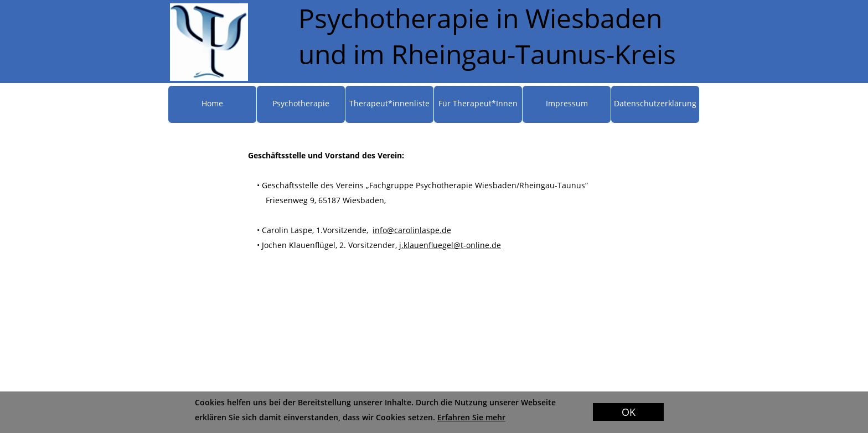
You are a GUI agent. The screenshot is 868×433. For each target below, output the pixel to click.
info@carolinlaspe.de (412, 230)
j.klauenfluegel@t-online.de (450, 245)
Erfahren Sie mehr (471, 417)
